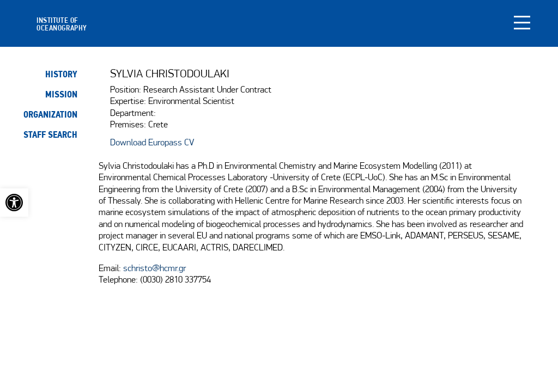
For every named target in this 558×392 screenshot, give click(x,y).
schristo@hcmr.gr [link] (154, 269)
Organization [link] (50, 115)
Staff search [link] (50, 135)
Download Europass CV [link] (152, 143)
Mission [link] (61, 94)
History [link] (61, 74)
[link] (14, 203)
